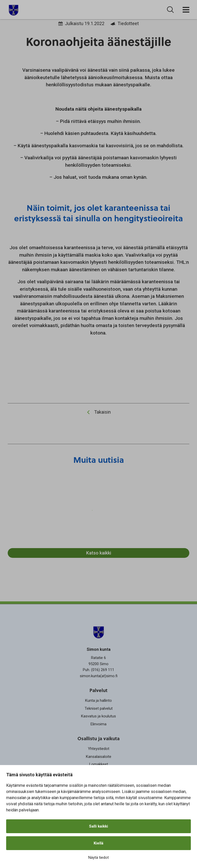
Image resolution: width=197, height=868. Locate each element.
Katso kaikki (99, 553)
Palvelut (98, 690)
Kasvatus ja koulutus (98, 716)
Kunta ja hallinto (98, 700)
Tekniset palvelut (99, 708)
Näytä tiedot (98, 857)
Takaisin (102, 412)
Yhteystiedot (99, 749)
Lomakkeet (99, 764)
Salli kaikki (98, 826)
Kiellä (98, 843)
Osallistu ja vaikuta (98, 738)
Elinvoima (98, 724)
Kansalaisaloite (99, 757)
